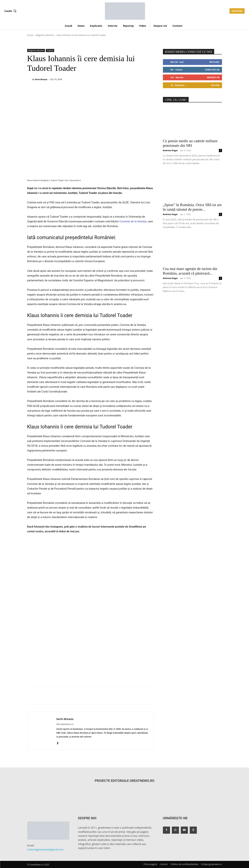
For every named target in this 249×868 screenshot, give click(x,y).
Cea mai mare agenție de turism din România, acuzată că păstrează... (190, 271)
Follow (215, 85)
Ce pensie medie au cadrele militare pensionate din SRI (190, 143)
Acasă (30, 35)
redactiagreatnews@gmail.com (46, 849)
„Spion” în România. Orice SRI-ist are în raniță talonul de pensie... (192, 207)
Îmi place (214, 62)
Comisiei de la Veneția (133, 221)
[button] (11, 11)
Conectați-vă (212, 70)
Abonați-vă (213, 77)
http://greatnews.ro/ (65, 724)
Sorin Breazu (41, 79)
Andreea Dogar (170, 150)
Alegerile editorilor (45, 35)
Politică (50, 50)
